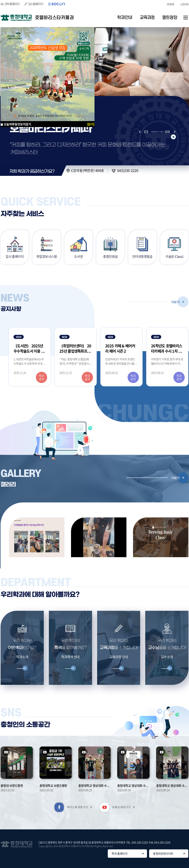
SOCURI (57, 4)
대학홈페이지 (12, 4)
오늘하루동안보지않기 (17, 124)
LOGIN (184, 4)
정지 (173, 137)
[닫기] (91, 124)
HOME (171, 4)
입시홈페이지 (36, 4)
